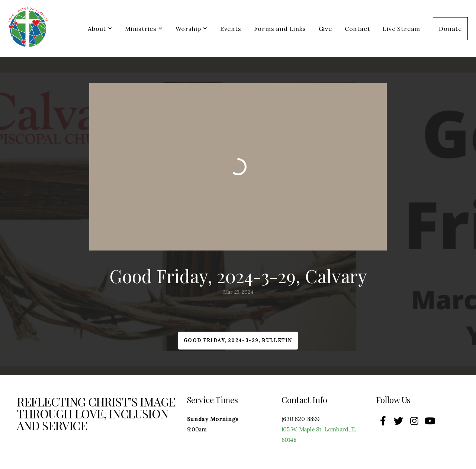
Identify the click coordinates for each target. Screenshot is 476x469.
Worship (192, 29)
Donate (450, 29)
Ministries (144, 29)
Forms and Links (280, 29)
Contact (358, 29)
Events (231, 29)
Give (325, 29)
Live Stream (401, 29)
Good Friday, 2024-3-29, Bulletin (238, 340)
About (100, 29)
